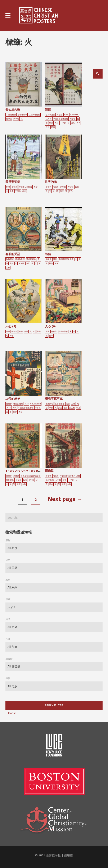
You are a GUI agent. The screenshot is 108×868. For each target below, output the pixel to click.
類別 (8, 540)
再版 (8, 678)
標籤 (8, 599)
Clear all (11, 713)
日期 (8, 560)
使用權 (68, 855)
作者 (8, 639)
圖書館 (9, 659)
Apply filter (54, 705)
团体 (8, 619)
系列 (8, 580)
